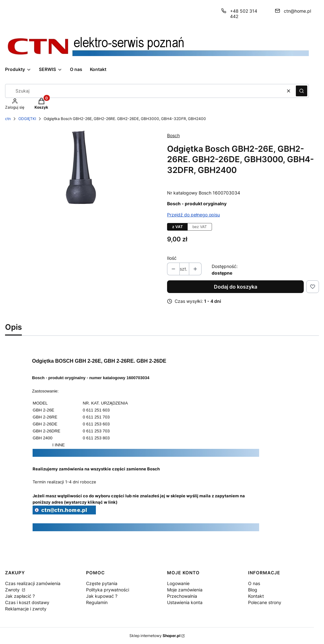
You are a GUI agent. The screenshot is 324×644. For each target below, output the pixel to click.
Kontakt (256, 596)
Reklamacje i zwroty (26, 609)
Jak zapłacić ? (20, 596)
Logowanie (178, 583)
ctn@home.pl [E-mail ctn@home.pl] (297, 11)
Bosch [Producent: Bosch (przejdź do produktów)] (173, 135)
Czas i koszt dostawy (27, 602)
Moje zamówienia (185, 590)
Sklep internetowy (155, 636)
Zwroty (13, 590)
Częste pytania (102, 583)
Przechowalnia (182, 596)
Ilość (172, 258)
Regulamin (97, 602)
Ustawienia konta (185, 602)
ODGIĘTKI (27, 119)
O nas (254, 583)
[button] (302, 91)
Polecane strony (265, 602)
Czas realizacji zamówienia (33, 583)
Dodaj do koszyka (236, 287)
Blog (253, 590)
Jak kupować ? (102, 596)
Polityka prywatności (108, 590)
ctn (8, 119)
